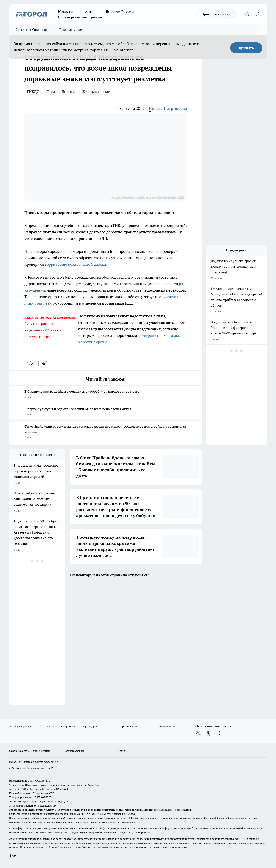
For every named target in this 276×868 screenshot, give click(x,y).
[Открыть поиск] (247, 14)
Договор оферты (74, 751)
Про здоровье (92, 726)
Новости (65, 11)
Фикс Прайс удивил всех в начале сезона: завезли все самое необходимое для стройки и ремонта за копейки (106, 432)
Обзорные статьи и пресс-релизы (30, 751)
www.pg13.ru (52, 762)
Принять (246, 48)
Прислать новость (216, 14)
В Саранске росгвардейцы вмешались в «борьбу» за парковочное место (106, 395)
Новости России (120, 11)
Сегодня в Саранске (31, 30)
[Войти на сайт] (258, 14)
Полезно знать (166, 726)
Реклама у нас (71, 30)
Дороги (68, 92)
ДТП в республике (20, 726)
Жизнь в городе (96, 92)
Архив (122, 751)
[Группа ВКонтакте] (198, 733)
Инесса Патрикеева (168, 108)
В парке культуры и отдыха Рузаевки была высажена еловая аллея (106, 412)
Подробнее (143, 833)
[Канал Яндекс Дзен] (220, 733)
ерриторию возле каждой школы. (77, 264)
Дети (51, 92)
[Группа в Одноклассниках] (209, 733)
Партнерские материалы (80, 17)
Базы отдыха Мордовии (61, 726)
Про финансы (129, 726)
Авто (89, 11)
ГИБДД (33, 92)
